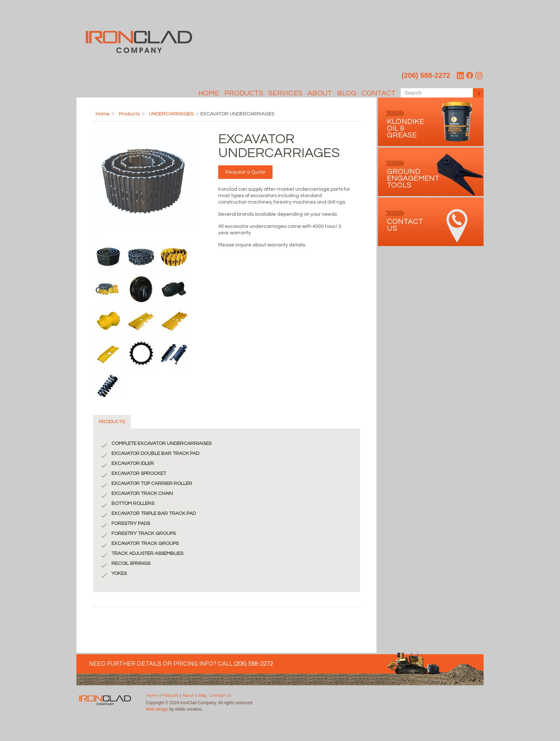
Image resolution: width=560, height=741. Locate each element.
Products (244, 93)
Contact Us (221, 696)
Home (209, 93)
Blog (347, 93)
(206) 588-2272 (426, 75)
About (320, 93)
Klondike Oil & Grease (405, 128)
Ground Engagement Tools (413, 178)
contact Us (405, 225)
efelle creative (189, 709)
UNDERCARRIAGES (171, 114)
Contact (379, 93)
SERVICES (285, 93)
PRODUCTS (112, 422)
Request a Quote (245, 172)
